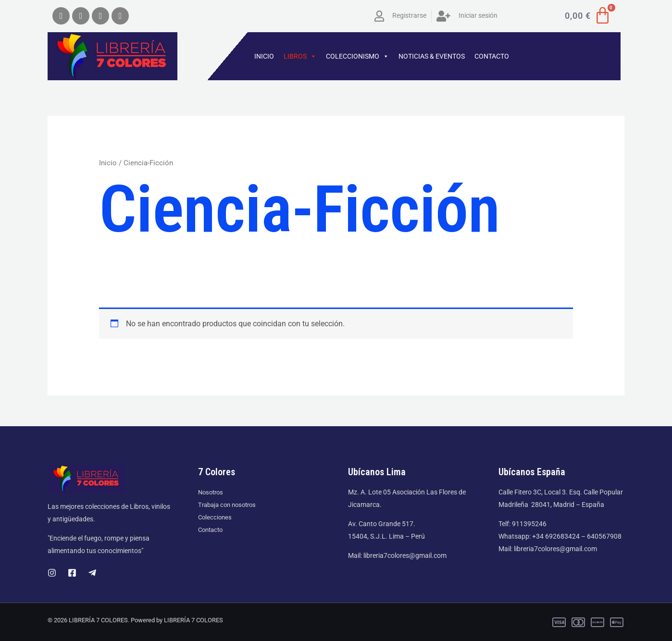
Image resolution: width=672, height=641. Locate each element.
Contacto (212, 530)
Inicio (108, 163)
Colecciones (216, 517)
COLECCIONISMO (357, 56)
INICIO (264, 56)
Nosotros (212, 492)
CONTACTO (492, 56)
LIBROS (300, 56)
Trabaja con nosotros (230, 505)
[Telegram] (92, 573)
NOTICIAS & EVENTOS (432, 56)
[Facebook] (72, 573)
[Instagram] (52, 573)
